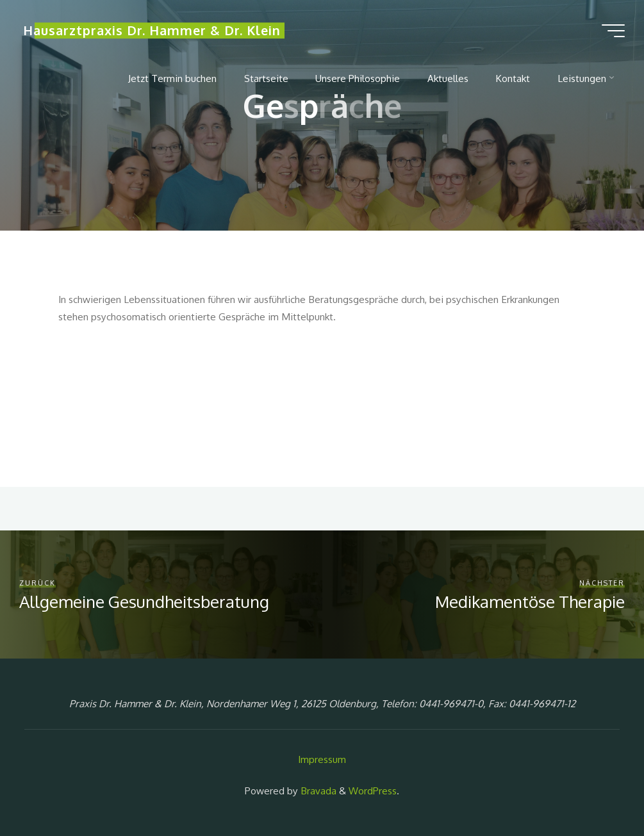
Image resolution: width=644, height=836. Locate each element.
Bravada (317, 791)
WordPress (373, 791)
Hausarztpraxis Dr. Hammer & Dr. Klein (152, 30)
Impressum (322, 759)
